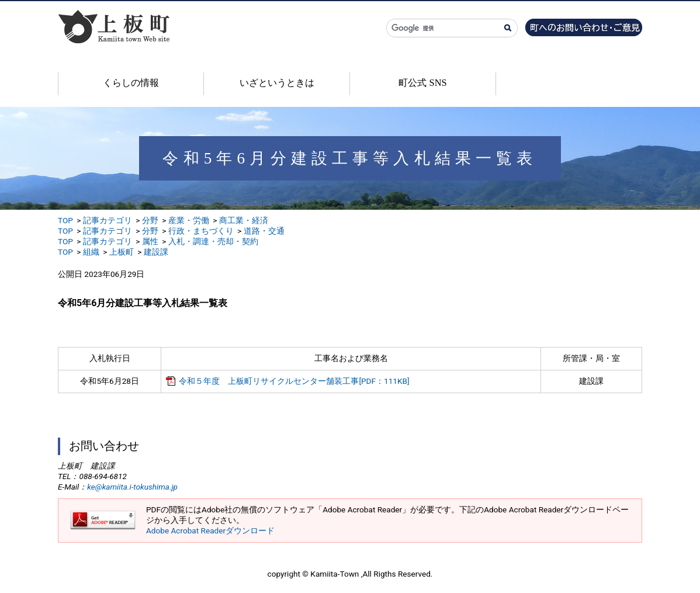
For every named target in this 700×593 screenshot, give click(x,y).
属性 (150, 241)
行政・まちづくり (201, 231)
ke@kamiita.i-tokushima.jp (132, 487)
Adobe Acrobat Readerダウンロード (210, 530)
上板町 (122, 252)
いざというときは (277, 83)
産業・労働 (189, 220)
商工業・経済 (244, 220)
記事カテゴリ (108, 220)
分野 (150, 220)
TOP (65, 220)
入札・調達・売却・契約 (213, 241)
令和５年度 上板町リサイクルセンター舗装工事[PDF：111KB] (294, 381)
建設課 (156, 252)
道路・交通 (264, 231)
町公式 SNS (422, 83)
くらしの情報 (131, 83)
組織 (91, 252)
